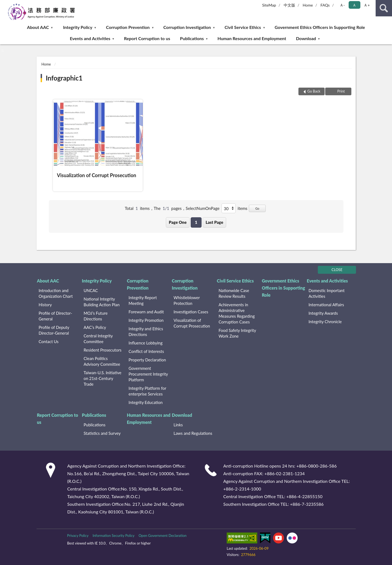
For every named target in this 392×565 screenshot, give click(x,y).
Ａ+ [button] (367, 5)
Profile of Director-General (56, 316)
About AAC (38, 27)
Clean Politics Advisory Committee (102, 361)
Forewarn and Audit (146, 312)
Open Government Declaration (163, 536)
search (384, 8)
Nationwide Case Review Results (234, 293)
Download (306, 38)
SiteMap (269, 5)
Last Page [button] (215, 222)
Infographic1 (64, 78)
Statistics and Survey (102, 433)
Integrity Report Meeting (143, 300)
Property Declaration (147, 360)
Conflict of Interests (146, 351)
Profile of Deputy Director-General (54, 330)
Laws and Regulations (193, 433)
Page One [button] (178, 222)
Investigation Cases (191, 312)
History (45, 305)
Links (178, 425)
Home (308, 5)
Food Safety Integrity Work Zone (237, 333)
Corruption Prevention (128, 27)
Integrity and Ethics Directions (146, 331)
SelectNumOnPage (203, 208)
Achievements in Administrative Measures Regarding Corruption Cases (237, 313)
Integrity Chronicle (325, 322)
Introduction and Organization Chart (56, 293)
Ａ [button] (354, 5)
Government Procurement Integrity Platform (148, 374)
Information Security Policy (113, 536)
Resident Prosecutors (102, 350)
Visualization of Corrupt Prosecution (192, 323)
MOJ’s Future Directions (95, 316)
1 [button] (196, 222)
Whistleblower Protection (187, 300)
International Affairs (326, 305)
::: (4, 4)
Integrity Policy (78, 27)
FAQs (325, 5)
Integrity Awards (323, 313)
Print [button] (341, 91)
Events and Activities (90, 38)
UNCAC (91, 290)
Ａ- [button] (342, 5)
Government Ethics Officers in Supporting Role (320, 27)
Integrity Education (146, 402)
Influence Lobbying (145, 343)
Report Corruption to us (147, 38)
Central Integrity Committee (98, 339)
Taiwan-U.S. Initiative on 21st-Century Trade (102, 378)
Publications (192, 38)
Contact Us (49, 341)
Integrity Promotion (146, 320)
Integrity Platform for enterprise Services (147, 391)
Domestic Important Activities (327, 293)
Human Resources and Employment (252, 38)
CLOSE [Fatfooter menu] (337, 270)
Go (257, 208)
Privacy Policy (78, 536)
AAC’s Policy (95, 327)
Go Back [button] (314, 91)
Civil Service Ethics (243, 27)
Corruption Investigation (187, 27)
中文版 (289, 5)
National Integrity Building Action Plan (101, 302)
